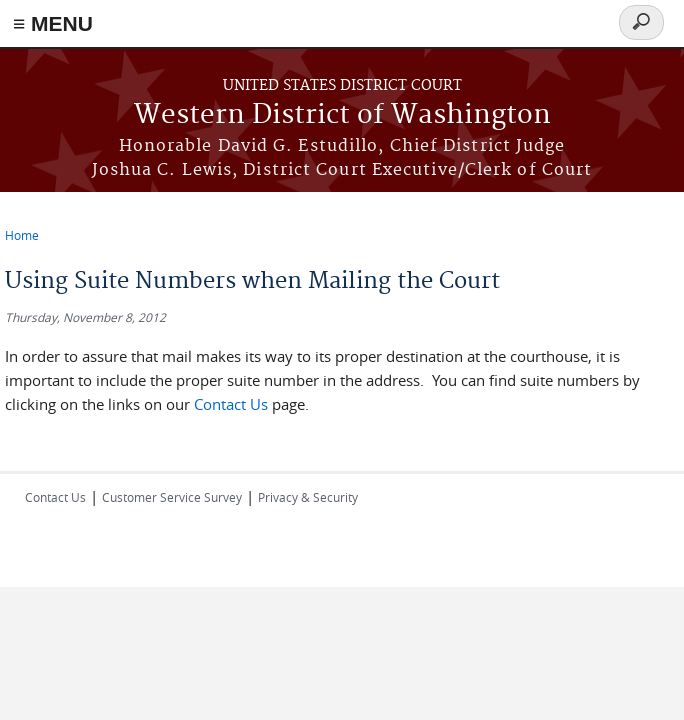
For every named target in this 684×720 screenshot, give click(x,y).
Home (22, 235)
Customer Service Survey (172, 497)
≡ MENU (53, 23)
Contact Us (233, 404)
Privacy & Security (308, 497)
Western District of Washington (342, 115)
